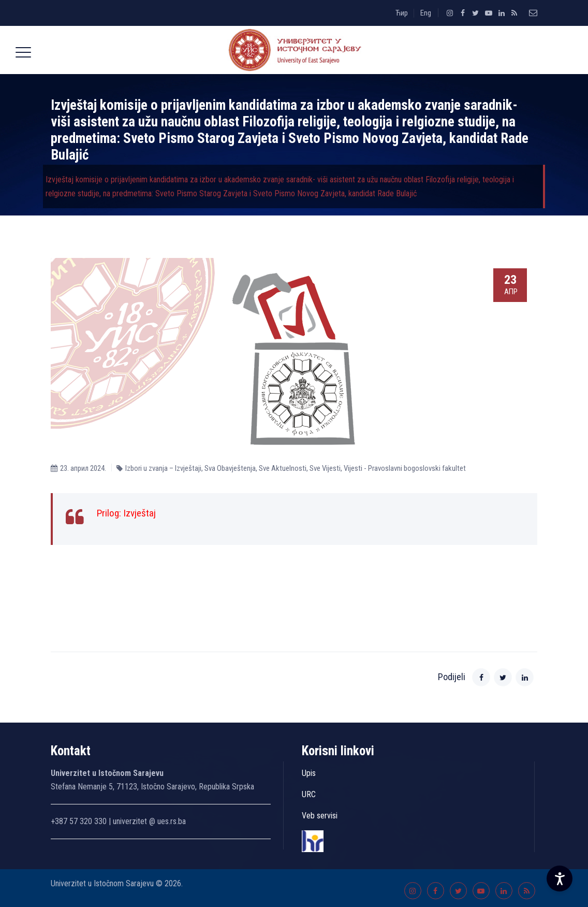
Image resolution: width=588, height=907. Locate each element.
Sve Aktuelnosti (283, 468)
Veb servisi (320, 816)
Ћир (402, 13)
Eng (426, 13)
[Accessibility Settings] (560, 879)
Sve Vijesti (325, 468)
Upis (309, 773)
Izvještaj (139, 513)
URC (309, 794)
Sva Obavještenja (230, 468)
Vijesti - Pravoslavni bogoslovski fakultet (405, 468)
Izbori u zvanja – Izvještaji (163, 468)
